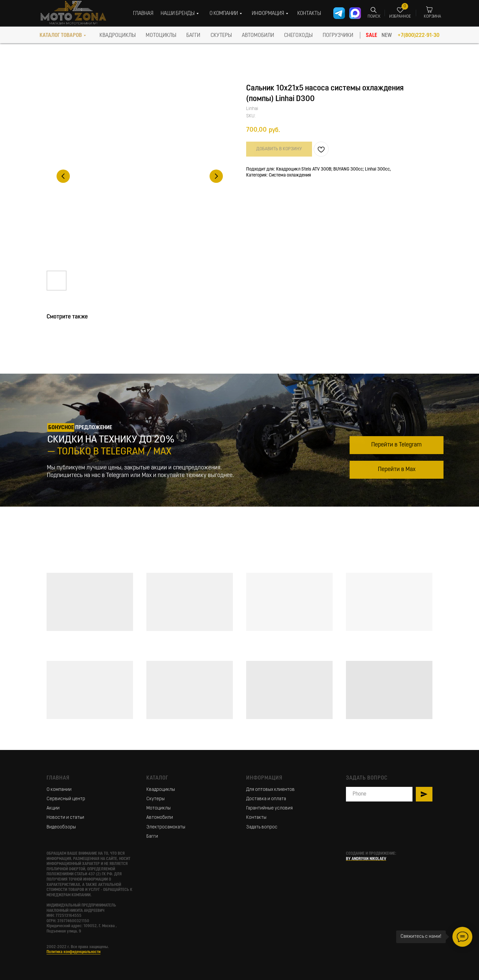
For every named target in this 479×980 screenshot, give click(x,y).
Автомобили (160, 818)
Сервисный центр (66, 799)
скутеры (221, 36)
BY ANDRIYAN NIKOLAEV (366, 859)
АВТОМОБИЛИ (258, 36)
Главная (58, 778)
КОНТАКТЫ (309, 14)
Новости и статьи (65, 818)
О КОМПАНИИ (224, 14)
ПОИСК (374, 17)
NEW (387, 36)
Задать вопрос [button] (262, 827)
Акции (53, 808)
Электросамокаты (166, 827)
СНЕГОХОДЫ (298, 36)
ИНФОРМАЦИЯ (268, 14)
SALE (372, 36)
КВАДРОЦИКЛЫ (118, 36)
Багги (152, 837)
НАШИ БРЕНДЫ (178, 14)
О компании (59, 790)
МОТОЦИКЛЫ (161, 36)
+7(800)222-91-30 (418, 36)
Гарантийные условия (269, 808)
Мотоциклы (159, 808)
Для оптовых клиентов (270, 790)
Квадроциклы (161, 790)
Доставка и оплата (266, 799)
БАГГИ (193, 36)
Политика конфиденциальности (74, 952)
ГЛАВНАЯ (143, 14)
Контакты (256, 818)
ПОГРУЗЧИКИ (338, 36)
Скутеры (156, 799)
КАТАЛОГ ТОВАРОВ (61, 36)
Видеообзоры (61, 827)
